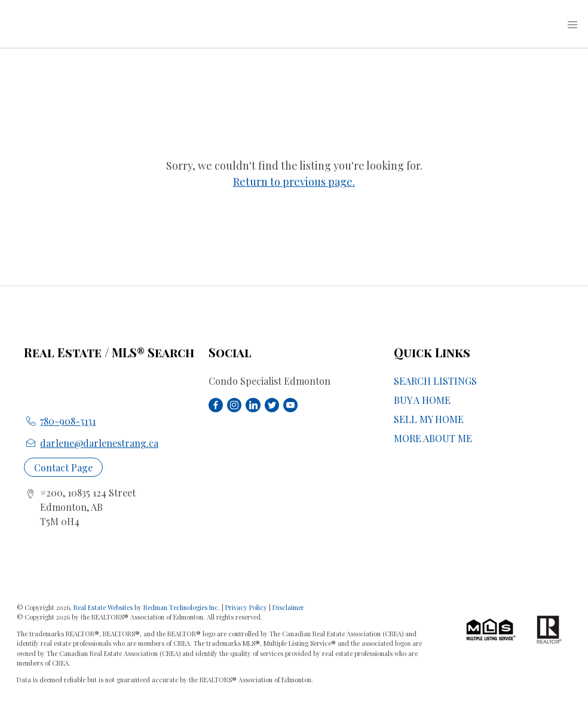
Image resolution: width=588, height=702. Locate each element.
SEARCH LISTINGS (435, 381)
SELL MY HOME (429, 419)
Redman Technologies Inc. (183, 607)
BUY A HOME (422, 400)
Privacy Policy (246, 607)
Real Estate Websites (104, 607)
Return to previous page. (294, 182)
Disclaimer (288, 607)
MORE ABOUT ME (433, 438)
